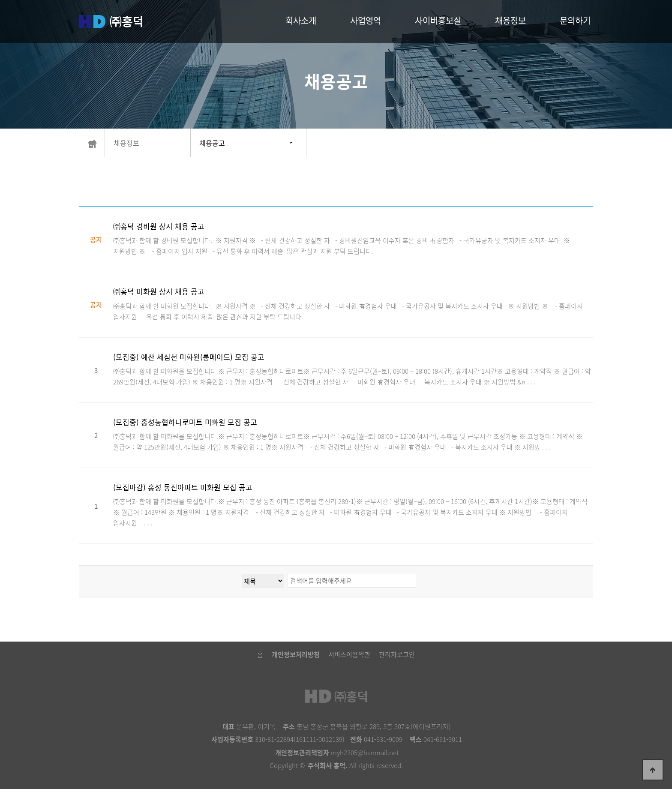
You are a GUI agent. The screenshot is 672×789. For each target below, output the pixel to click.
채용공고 (212, 143)
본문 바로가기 (0, 0)
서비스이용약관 (349, 654)
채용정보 (510, 20)
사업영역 (366, 20)
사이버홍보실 (438, 20)
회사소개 (301, 20)
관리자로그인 (397, 654)
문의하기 (575, 20)
